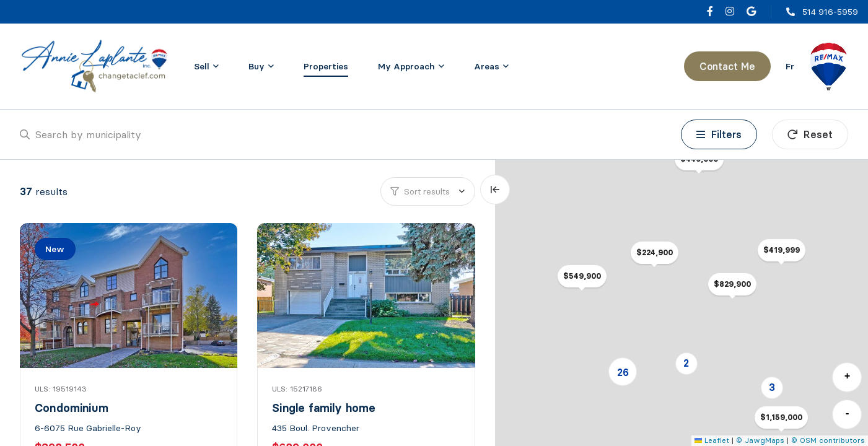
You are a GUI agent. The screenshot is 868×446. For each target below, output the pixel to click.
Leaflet (712, 440)
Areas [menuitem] (487, 66)
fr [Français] (790, 66)
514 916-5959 (830, 12)
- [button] (848, 414)
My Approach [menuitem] (406, 66)
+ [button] (848, 377)
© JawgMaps (760, 440)
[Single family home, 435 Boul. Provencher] (367, 295)
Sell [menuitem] (202, 66)
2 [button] (686, 363)
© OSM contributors (828, 440)
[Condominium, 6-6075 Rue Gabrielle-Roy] (130, 295)
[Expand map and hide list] (495, 190)
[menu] (206, 66)
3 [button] (772, 387)
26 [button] (623, 372)
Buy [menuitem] (256, 66)
